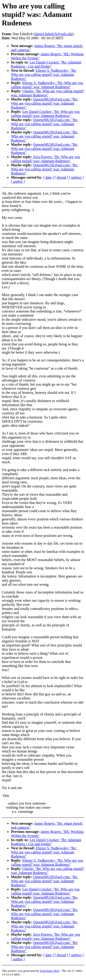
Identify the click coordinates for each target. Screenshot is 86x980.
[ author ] (18, 181)
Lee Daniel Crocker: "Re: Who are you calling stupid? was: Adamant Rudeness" (45, 114)
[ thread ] (61, 177)
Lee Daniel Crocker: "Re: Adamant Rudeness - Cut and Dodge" (46, 64)
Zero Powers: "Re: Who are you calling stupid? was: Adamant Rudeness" (46, 159)
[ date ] (49, 177)
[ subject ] (76, 177)
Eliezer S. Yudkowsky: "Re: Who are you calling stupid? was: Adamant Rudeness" (44, 75)
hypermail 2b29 (50, 971)
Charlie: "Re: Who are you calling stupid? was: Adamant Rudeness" (47, 93)
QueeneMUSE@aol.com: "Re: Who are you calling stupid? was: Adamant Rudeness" (44, 103)
